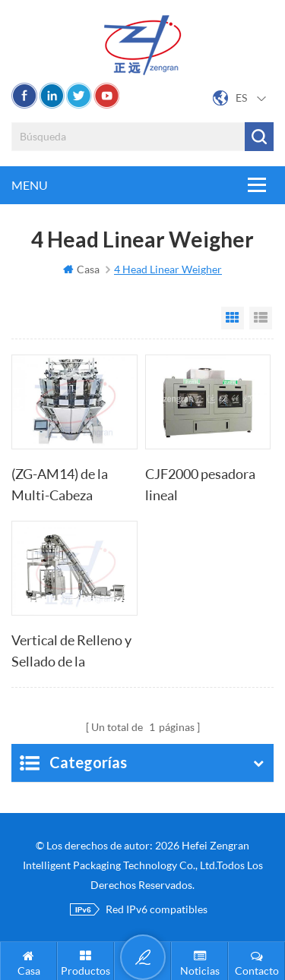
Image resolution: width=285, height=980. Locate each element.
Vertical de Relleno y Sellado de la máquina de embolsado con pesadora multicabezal (71, 652)
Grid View (233, 318)
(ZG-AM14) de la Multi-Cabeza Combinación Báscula (60, 485)
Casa (81, 269)
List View (261, 318)
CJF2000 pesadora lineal (200, 484)
